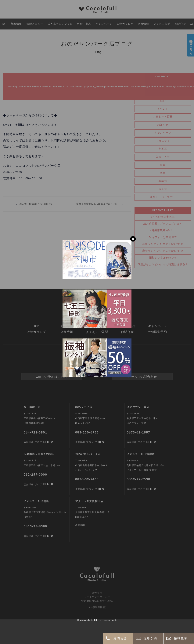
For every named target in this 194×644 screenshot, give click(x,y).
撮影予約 (150, 638)
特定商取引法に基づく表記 (97, 601)
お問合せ (120, 638)
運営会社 (97, 593)
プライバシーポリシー (97, 597)
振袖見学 (181, 638)
